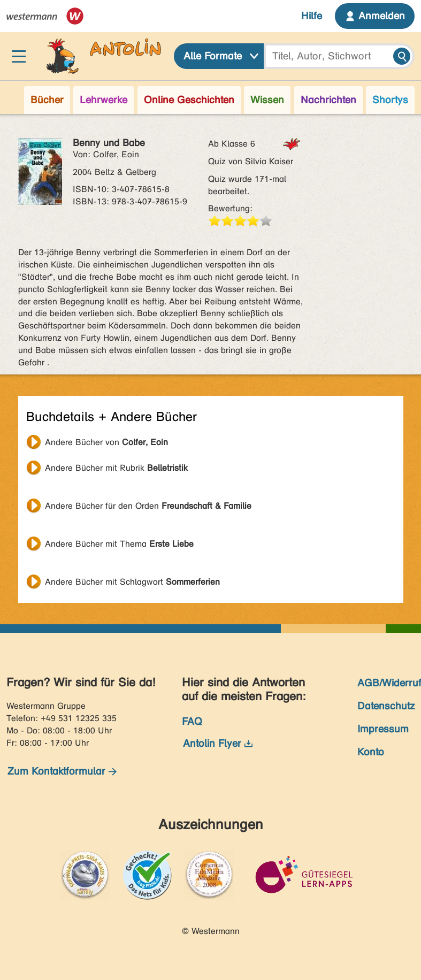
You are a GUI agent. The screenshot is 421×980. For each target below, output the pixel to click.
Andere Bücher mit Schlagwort (132, 582)
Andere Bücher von (106, 442)
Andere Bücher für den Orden (148, 506)
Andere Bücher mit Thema (119, 544)
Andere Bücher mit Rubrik (116, 468)
